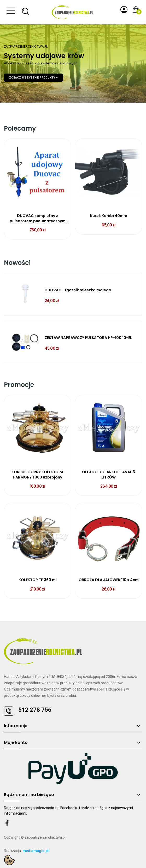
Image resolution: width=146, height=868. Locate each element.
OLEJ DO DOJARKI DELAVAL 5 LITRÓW (109, 475)
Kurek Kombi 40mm (109, 216)
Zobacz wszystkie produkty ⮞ (33, 78)
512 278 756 (35, 710)
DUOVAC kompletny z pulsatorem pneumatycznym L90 (38, 218)
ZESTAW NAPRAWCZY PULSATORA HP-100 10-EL (88, 338)
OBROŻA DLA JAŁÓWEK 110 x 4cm (109, 580)
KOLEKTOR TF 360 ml (38, 580)
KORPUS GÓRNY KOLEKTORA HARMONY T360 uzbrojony (37, 475)
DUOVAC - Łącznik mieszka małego (78, 290)
